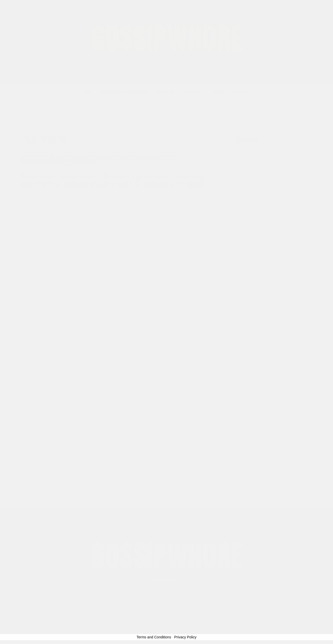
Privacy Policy (185, 637)
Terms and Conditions (154, 637)
